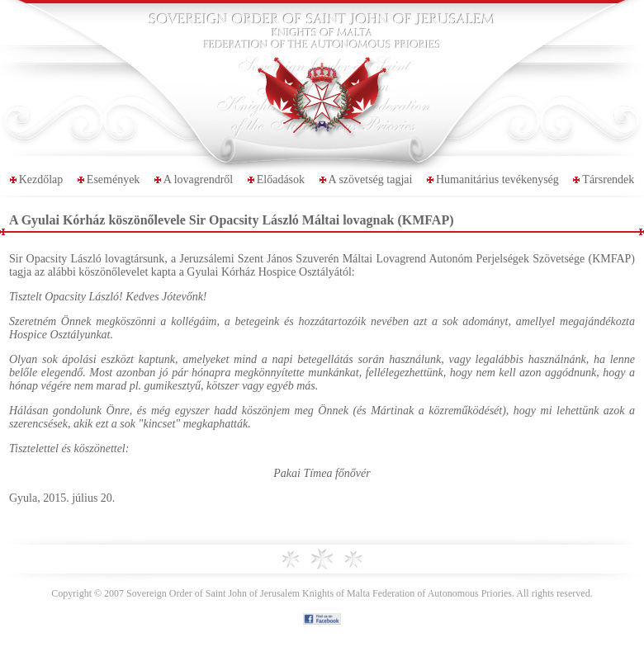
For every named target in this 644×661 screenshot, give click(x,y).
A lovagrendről (198, 179)
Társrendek (608, 179)
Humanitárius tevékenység (497, 179)
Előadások (281, 179)
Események (114, 179)
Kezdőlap (41, 179)
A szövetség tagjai (371, 179)
